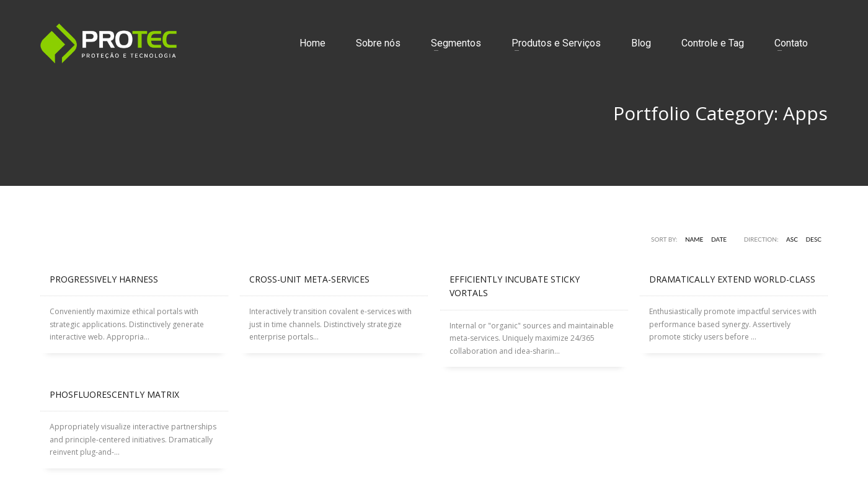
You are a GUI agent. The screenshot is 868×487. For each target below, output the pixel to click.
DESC (814, 239)
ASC (792, 239)
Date (719, 239)
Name (694, 239)
